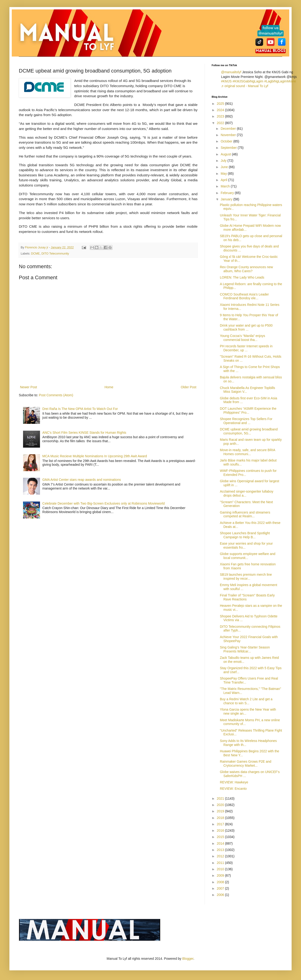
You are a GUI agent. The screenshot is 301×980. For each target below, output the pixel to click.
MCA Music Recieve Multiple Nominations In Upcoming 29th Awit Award (95, 456)
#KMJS (226, 81)
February (228, 193)
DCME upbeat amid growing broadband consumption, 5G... (249, 431)
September (229, 148)
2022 (221, 123)
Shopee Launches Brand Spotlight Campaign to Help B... (245, 535)
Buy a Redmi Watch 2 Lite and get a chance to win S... (246, 701)
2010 (221, 869)
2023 (221, 116)
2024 (221, 110)
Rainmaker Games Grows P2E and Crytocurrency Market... (246, 763)
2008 (221, 882)
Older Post (189, 387)
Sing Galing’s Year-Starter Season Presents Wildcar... (245, 649)
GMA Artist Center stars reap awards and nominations (82, 480)
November (229, 135)
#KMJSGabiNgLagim (248, 81)
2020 (221, 805)
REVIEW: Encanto (233, 789)
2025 (221, 104)
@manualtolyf (231, 72)
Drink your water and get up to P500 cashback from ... (246, 327)
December (229, 129)
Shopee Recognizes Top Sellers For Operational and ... (246, 421)
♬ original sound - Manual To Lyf (245, 86)
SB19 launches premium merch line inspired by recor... (246, 577)
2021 (221, 798)
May (224, 174)
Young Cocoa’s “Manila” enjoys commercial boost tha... (242, 338)
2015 (221, 837)
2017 (221, 824)
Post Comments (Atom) (56, 395)
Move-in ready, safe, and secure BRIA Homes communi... (248, 452)
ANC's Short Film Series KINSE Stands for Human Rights (84, 433)
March (226, 186)
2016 (221, 830)
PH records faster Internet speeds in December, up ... (246, 348)
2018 (221, 818)
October (227, 141)
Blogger (188, 959)
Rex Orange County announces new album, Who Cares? (246, 269)
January (227, 199)
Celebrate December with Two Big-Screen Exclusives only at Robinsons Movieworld (103, 503)
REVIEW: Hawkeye (234, 782)
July (224, 161)
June (225, 167)
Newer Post (28, 387)
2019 (221, 811)
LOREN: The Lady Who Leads (242, 277)
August (226, 154)
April (224, 180)
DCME (35, 254)
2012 (221, 856)
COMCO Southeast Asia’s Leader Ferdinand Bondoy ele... (244, 296)
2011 (221, 863)
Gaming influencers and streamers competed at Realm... (245, 514)
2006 (221, 895)
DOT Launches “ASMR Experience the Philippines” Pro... (248, 411)
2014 (221, 843)
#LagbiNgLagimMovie (280, 81)
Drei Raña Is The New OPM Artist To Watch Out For (80, 409)
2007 (221, 888)
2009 (221, 875)
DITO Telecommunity (55, 254)
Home (109, 387)
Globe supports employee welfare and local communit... (248, 556)
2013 (221, 850)
